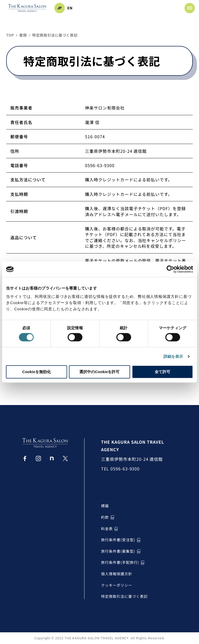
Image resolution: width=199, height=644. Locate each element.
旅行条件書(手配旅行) (123, 562)
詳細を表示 (173, 356)
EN (70, 8)
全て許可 (162, 372)
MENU (186, 8)
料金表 (110, 529)
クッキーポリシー (117, 585)
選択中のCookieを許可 (99, 372)
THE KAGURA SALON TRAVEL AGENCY (133, 446)
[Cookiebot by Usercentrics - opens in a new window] (170, 269)
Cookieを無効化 (37, 372)
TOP (10, 35)
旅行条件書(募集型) (121, 551)
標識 (105, 506)
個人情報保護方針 (117, 574)
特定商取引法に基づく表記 (124, 596)
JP (60, 8)
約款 (108, 517)
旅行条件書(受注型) (121, 540)
